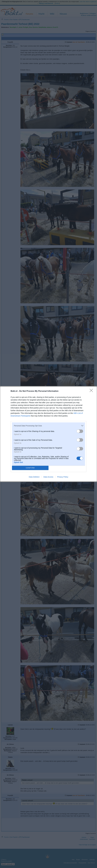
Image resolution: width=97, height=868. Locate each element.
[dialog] (48, 434)
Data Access (48, 477)
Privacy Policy (63, 477)
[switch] (80, 431)
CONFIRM (30, 468)
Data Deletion (34, 477)
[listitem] (48, 426)
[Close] (92, 391)
